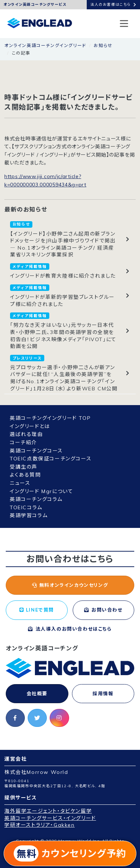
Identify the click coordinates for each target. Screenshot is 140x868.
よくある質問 (25, 475)
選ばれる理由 (26, 434)
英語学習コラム (29, 515)
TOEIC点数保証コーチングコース (51, 459)
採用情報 (103, 693)
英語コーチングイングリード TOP (50, 418)
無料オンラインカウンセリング (70, 585)
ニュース (20, 483)
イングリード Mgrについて (41, 491)
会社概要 (37, 693)
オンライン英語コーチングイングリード (45, 45)
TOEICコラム (26, 507)
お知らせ (103, 45)
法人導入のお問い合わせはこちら (70, 629)
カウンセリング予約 (70, 853)
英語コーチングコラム (36, 499)
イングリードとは (30, 426)
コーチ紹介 (23, 442)
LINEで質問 (37, 610)
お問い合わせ (103, 610)
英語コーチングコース (36, 451)
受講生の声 (24, 467)
